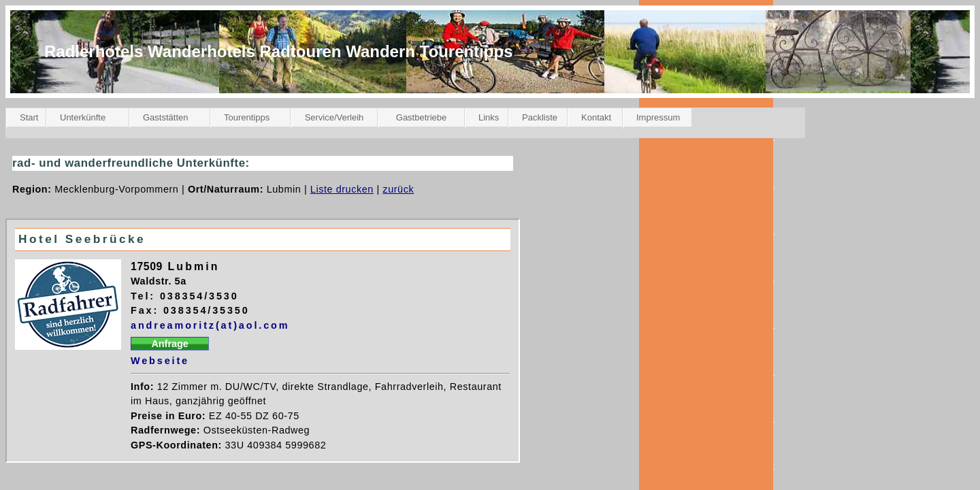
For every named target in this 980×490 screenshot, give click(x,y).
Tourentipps (247, 117)
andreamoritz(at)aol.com (210, 325)
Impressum (658, 117)
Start (29, 117)
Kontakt (596, 117)
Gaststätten (165, 117)
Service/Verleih (334, 117)
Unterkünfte (83, 117)
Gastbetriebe (421, 117)
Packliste (540, 117)
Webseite (160, 361)
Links (489, 117)
